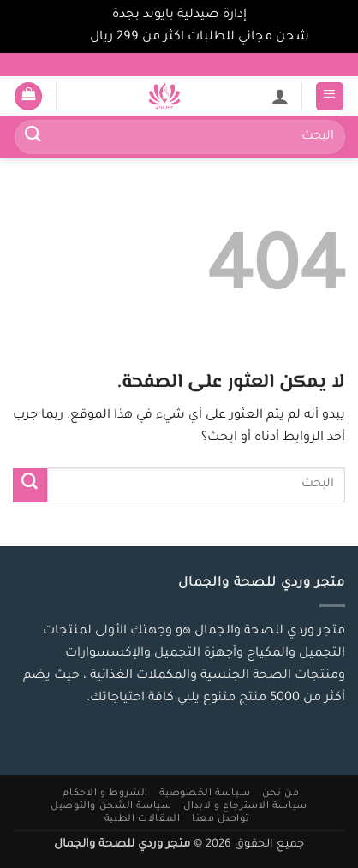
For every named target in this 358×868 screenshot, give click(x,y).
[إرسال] (33, 137)
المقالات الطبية (143, 819)
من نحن (281, 794)
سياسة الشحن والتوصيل (111, 806)
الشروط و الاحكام (105, 794)
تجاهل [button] (68, 38)
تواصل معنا (221, 819)
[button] (330, 96)
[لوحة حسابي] (280, 96)
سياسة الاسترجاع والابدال (245, 806)
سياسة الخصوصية (205, 794)
